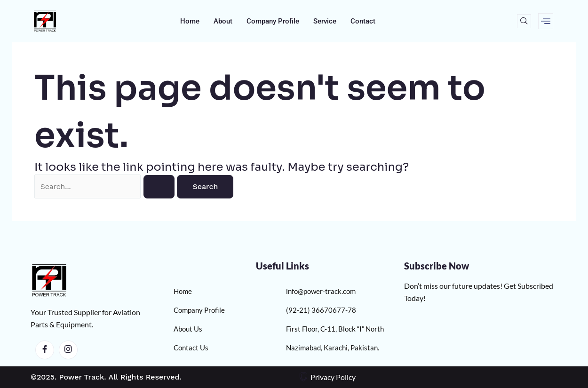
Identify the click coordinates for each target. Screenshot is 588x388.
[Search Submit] (165, 187)
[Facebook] (45, 350)
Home (190, 21)
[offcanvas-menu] (546, 21)
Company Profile (273, 21)
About (223, 21)
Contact (363, 21)
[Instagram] (68, 350)
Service (325, 21)
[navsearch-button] (524, 21)
